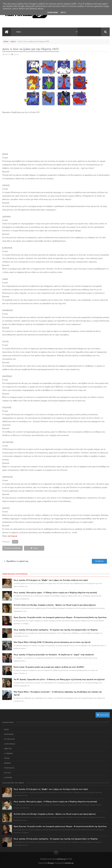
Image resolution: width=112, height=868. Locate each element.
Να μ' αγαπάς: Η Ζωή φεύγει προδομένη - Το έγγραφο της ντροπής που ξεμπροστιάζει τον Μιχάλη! (56, 630)
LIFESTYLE (8, 749)
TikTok (7, 758)
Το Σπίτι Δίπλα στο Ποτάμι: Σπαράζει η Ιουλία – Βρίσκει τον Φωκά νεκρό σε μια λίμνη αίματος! (55, 605)
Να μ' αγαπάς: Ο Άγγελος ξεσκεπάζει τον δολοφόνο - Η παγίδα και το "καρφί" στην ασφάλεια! (54, 655)
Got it (63, 12)
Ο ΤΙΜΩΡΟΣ (8, 753)
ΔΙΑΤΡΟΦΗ (8, 778)
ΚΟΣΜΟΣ (7, 763)
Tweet (34, 548)
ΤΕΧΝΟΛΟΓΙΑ (9, 768)
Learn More (53, 12)
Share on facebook (12, 548)
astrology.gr (12, 536)
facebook (99, 561)
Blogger (51, 863)
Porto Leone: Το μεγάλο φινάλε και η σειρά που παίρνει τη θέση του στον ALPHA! (49, 667)
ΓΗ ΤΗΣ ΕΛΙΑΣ (9, 739)
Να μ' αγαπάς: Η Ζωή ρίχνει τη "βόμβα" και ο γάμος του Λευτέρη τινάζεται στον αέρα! (51, 580)
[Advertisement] (56, 133)
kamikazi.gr (61, 859)
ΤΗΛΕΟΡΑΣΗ (9, 734)
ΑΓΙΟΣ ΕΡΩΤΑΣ (10, 744)
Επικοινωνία (103, 715)
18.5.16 (8, 54)
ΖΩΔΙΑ (13, 41)
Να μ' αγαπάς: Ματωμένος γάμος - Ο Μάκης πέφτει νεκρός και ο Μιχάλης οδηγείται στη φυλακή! (55, 593)
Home (6, 41)
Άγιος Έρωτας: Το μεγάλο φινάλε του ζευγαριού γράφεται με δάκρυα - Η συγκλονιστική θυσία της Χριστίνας (60, 617)
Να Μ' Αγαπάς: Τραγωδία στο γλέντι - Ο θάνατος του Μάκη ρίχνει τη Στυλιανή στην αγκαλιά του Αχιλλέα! (59, 679)
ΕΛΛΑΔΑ (7, 773)
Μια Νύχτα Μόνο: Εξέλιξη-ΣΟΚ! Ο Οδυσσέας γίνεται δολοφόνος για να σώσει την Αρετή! (52, 642)
